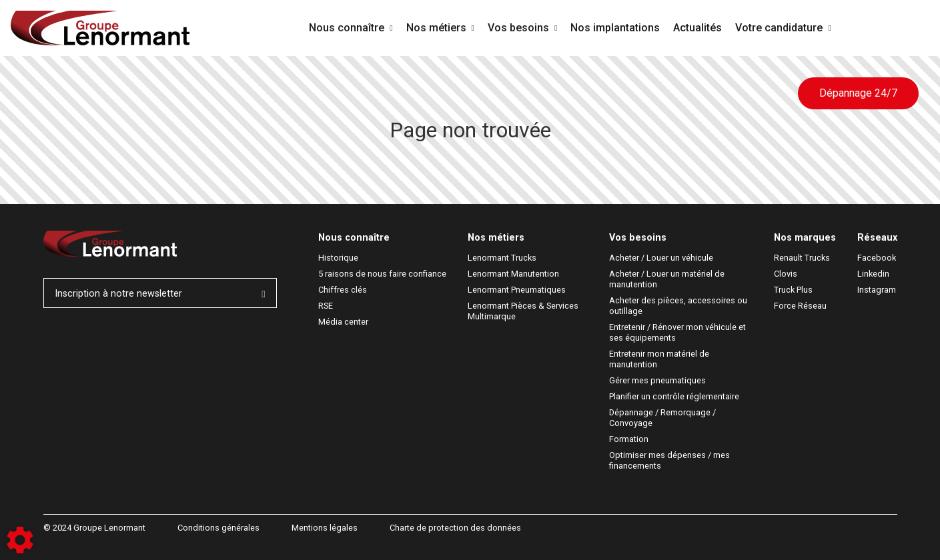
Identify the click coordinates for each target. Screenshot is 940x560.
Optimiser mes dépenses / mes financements (670, 460)
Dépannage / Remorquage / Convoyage (663, 418)
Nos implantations (615, 28)
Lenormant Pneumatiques (517, 290)
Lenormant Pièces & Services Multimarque (524, 311)
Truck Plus (793, 290)
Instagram (877, 290)
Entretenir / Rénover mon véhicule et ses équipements (678, 332)
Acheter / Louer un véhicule (661, 258)
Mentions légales (325, 528)
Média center (343, 322)
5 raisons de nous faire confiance (382, 274)
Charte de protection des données (455, 528)
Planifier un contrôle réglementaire (674, 396)
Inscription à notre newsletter (160, 294)
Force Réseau (800, 306)
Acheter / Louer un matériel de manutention (668, 279)
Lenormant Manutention (513, 274)
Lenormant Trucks (502, 258)
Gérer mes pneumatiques (657, 380)
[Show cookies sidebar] (20, 540)
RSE (326, 306)
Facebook (877, 258)
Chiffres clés (343, 290)
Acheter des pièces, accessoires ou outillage (679, 306)
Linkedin (873, 274)
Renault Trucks (802, 258)
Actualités (697, 28)
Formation (629, 439)
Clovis (786, 274)
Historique (338, 258)
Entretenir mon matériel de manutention (660, 359)
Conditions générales (218, 528)
